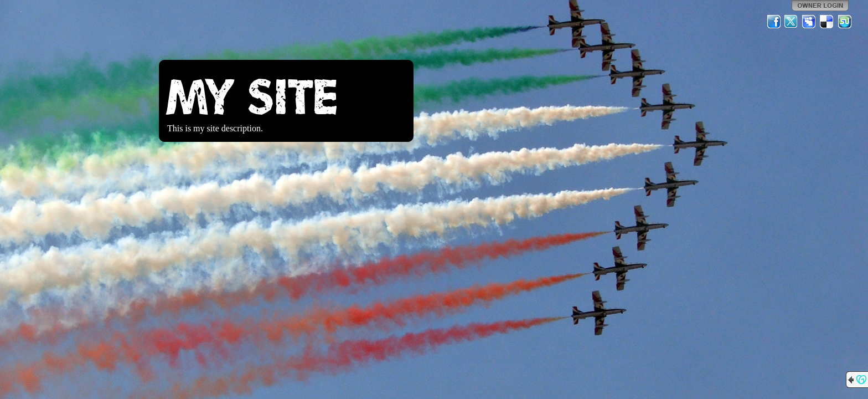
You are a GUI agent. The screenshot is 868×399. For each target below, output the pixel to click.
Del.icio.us (827, 22)
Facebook (774, 22)
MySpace (809, 22)
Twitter (792, 22)
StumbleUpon (845, 22)
